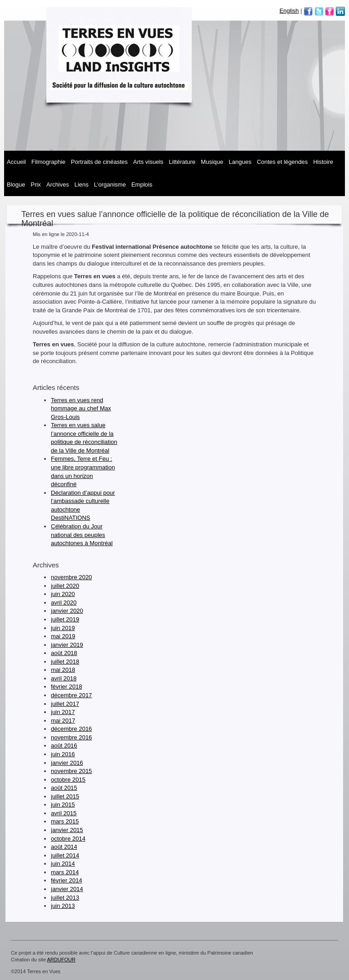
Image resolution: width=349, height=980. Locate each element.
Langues (240, 162)
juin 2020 (63, 594)
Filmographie (48, 162)
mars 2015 (65, 821)
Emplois (142, 185)
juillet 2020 (65, 586)
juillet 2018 (65, 662)
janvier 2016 (67, 763)
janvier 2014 (67, 889)
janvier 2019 (67, 645)
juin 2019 (63, 628)
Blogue (16, 185)
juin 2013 (63, 906)
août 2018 (64, 653)
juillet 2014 (65, 855)
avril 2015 (64, 813)
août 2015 (64, 788)
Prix (35, 185)
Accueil (16, 162)
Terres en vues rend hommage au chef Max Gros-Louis (81, 409)
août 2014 (64, 847)
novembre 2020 (71, 577)
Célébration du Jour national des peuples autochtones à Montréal (82, 535)
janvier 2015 (67, 830)
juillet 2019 (65, 619)
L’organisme (110, 185)
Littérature (182, 162)
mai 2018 (63, 670)
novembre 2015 (71, 771)
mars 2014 (65, 872)
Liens (82, 185)
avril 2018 (64, 678)
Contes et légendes (282, 162)
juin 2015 (63, 805)
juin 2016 (63, 754)
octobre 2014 (68, 839)
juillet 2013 (65, 898)
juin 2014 (63, 864)
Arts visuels (148, 162)
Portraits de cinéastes (99, 162)
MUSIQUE (212, 162)
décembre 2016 (71, 729)
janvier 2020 (67, 611)
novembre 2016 (71, 737)
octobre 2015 (68, 780)
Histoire (323, 162)
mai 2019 (63, 636)
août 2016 (64, 746)
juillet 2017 (65, 704)
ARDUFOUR (61, 960)
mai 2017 (63, 721)
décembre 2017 (71, 695)
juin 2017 (63, 712)
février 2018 (67, 687)
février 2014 (67, 880)
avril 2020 (64, 603)
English (289, 11)
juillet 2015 (65, 796)
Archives (58, 185)
